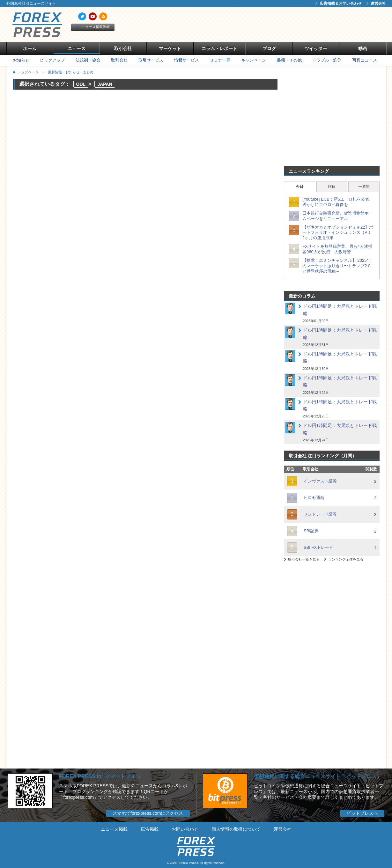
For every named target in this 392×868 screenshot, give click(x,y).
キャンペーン (254, 60)
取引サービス (151, 60)
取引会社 (123, 48)
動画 (363, 48)
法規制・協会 (88, 60)
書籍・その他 (289, 60)
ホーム (30, 48)
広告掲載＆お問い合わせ (338, 4)
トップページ (28, 72)
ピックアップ (52, 60)
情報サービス (187, 60)
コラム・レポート (219, 48)
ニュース (77, 48)
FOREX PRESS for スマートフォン (100, 776)
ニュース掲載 (114, 829)
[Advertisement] (269, 25)
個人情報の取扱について (236, 829)
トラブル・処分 (327, 60)
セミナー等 (220, 60)
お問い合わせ (185, 829)
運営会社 (376, 4)
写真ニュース (365, 60)
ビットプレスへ (362, 813)
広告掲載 (150, 829)
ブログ (269, 48)
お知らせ (21, 60)
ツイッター (316, 48)
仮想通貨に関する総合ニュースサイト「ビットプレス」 (318, 776)
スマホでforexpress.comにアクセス (148, 813)
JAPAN (105, 84)
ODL (81, 84)
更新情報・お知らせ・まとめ (71, 72)
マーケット (170, 48)
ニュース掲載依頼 (93, 27)
